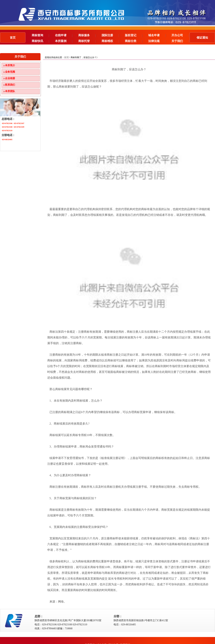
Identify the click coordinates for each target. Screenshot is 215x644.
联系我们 (10, 85)
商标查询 (40, 35)
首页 (13, 38)
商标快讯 (40, 41)
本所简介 (10, 65)
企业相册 (10, 78)
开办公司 (180, 35)
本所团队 (10, 91)
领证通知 (202, 38)
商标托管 (87, 41)
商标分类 (134, 41)
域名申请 (157, 35)
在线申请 (64, 35)
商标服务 (87, 35)
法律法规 (157, 41)
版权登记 (134, 35)
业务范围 (10, 72)
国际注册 (110, 35)
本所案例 (64, 41)
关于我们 (180, 41)
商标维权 (110, 41)
